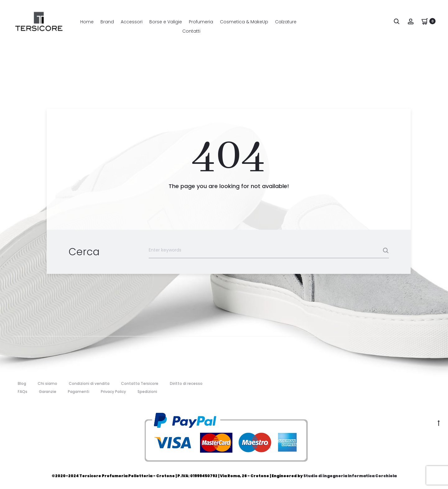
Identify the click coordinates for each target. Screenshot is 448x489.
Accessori (132, 22)
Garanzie (48, 392)
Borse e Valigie (166, 22)
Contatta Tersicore (140, 383)
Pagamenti (79, 392)
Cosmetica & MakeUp (244, 22)
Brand (107, 22)
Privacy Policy (113, 392)
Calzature (286, 22)
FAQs (23, 392)
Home (87, 22)
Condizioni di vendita (89, 383)
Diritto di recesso (186, 383)
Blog (22, 383)
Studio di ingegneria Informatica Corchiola (350, 476)
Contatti (191, 31)
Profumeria (201, 22)
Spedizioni (147, 392)
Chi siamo (47, 383)
